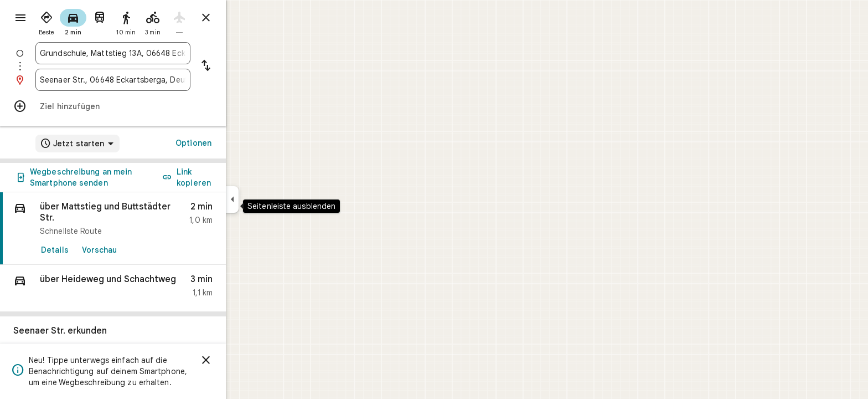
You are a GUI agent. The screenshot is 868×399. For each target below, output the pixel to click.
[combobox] (153, 53)
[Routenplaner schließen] (246, 18)
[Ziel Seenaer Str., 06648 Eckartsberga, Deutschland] (153, 80)
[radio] (86, 21)
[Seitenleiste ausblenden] (272, 199)
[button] (153, 288)
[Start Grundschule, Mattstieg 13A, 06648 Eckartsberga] (153, 53)
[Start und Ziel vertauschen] (246, 66)
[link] (153, 229)
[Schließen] (246, 360)
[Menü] (20, 19)
